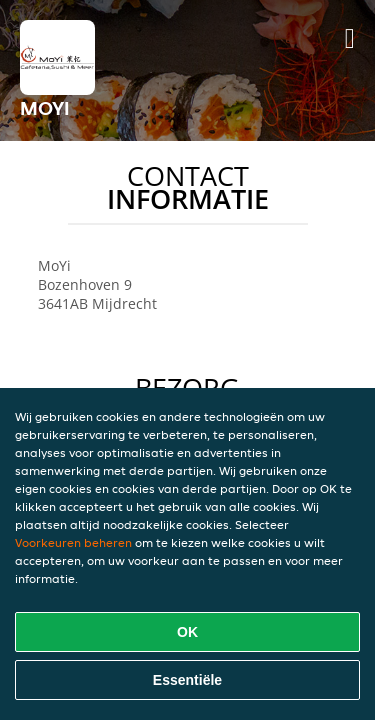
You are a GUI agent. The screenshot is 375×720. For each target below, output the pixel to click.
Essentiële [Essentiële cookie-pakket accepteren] (187, 680)
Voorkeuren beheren (73, 542)
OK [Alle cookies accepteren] (187, 632)
